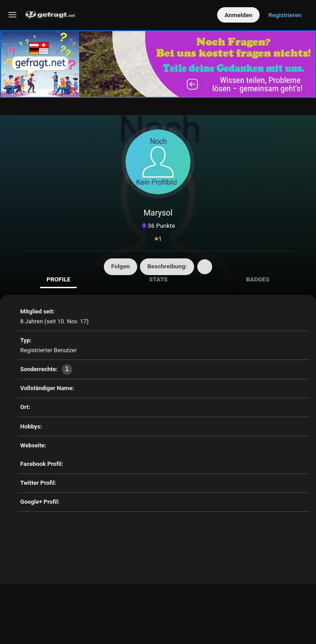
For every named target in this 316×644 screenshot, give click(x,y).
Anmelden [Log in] (238, 15)
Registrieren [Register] (285, 15)
